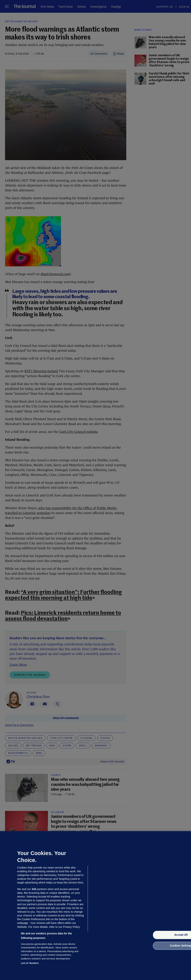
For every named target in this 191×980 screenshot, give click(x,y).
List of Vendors (30, 963)
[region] (95, 906)
